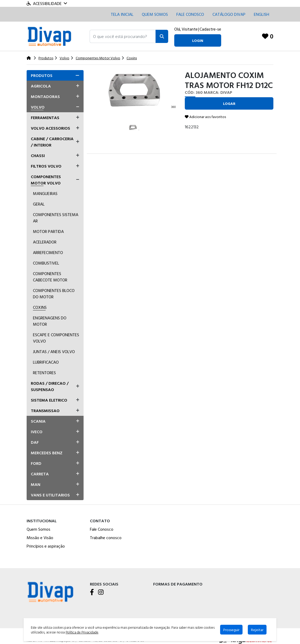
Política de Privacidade (82, 632)
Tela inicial (122, 14)
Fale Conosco (102, 529)
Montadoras (45, 96)
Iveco (37, 432)
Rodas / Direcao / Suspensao (50, 386)
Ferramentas (45, 118)
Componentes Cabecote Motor (50, 277)
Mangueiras (45, 193)
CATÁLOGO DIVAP (229, 14)
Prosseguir (231, 630)
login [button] (198, 40)
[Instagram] (101, 592)
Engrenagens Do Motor (50, 321)
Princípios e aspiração (46, 546)
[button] (123, 36)
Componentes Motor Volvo (46, 180)
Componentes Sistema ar (56, 218)
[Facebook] (92, 592)
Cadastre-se (210, 29)
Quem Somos (155, 14)
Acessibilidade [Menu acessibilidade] (47, 3)
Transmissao (45, 411)
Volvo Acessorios (50, 128)
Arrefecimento (48, 252)
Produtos (42, 75)
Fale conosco (190, 14)
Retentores (44, 373)
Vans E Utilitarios (50, 495)
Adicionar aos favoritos (205, 117)
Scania (38, 421)
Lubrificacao (46, 362)
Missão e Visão (40, 538)
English (262, 14)
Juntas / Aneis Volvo (54, 352)
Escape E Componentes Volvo (56, 338)
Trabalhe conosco (106, 538)
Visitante (190, 29)
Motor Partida (48, 231)
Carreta (40, 474)
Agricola (41, 86)
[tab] (55, 75)
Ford (36, 463)
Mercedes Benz (47, 453)
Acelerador (45, 242)
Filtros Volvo (46, 166)
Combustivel (46, 263)
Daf (35, 442)
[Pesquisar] (162, 36)
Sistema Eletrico (49, 400)
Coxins (40, 307)
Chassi (38, 155)
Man (36, 484)
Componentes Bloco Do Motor (54, 294)
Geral (39, 204)
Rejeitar (257, 630)
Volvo (38, 107)
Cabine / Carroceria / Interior (52, 142)
